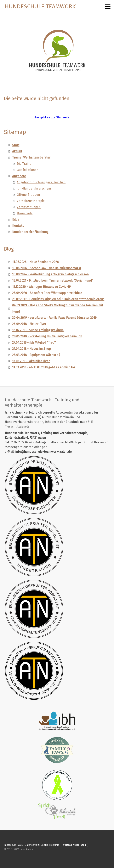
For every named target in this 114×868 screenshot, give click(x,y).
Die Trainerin (26, 164)
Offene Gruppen (28, 195)
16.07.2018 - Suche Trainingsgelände (38, 330)
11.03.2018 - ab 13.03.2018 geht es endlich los (44, 367)
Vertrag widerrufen (74, 845)
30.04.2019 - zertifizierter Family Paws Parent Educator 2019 (54, 318)
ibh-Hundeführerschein (34, 188)
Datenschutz (32, 845)
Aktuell (17, 151)
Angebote (19, 176)
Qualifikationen (28, 170)
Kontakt (18, 226)
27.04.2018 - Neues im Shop (31, 349)
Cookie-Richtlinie (50, 845)
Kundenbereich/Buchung (30, 232)
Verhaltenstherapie (31, 201)
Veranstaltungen (29, 207)
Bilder (16, 219)
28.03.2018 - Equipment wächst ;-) (36, 355)
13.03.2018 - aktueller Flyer (31, 361)
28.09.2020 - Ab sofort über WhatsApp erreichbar (47, 293)
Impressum (10, 845)
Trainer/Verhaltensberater (31, 157)
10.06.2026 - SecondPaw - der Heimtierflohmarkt (47, 268)
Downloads (25, 213)
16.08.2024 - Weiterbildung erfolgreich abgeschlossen (50, 274)
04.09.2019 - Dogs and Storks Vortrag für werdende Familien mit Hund (58, 308)
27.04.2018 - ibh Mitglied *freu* (34, 343)
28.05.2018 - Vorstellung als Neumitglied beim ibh (47, 336)
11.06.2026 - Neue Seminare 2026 (35, 262)
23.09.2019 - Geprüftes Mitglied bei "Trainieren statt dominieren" (58, 299)
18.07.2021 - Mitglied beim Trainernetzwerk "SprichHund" (53, 281)
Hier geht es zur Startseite (51, 117)
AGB (21, 845)
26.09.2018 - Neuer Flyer (29, 324)
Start (16, 145)
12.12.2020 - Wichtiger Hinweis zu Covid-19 (41, 287)
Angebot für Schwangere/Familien (41, 182)
